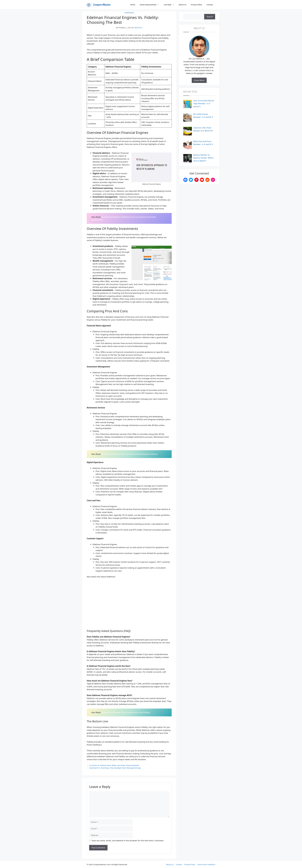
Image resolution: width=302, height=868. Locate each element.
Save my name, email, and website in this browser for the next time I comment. (128, 840)
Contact (210, 5)
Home (133, 5)
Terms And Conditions (206, 864)
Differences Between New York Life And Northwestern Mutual (130, 454)
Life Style (170, 5)
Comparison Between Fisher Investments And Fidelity (126, 712)
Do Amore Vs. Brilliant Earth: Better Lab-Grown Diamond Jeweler (114, 765)
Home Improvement (151, 5)
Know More (199, 80)
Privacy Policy (196, 5)
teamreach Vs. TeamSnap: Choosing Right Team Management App (115, 768)
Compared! (129, 13)
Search (210, 17)
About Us (183, 5)
